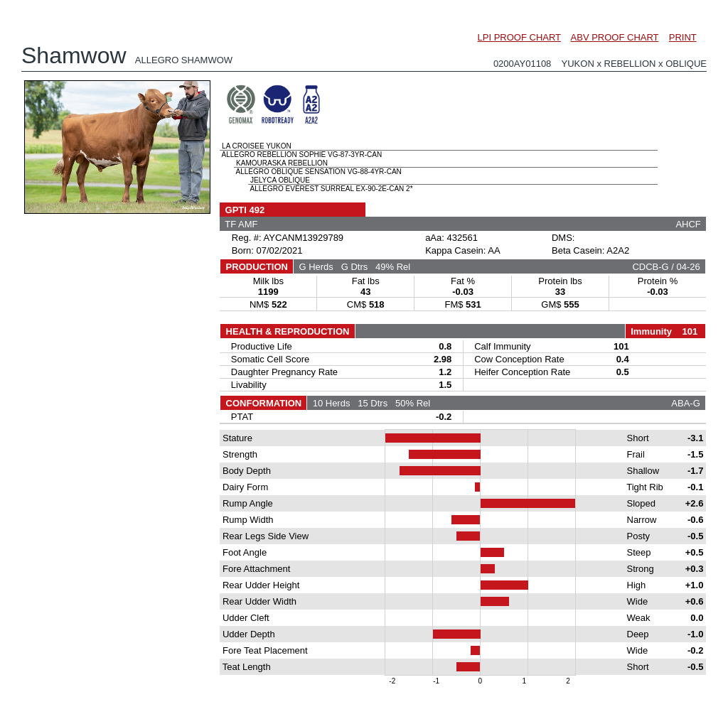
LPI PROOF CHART (519, 37)
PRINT (683, 37)
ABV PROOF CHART (615, 37)
